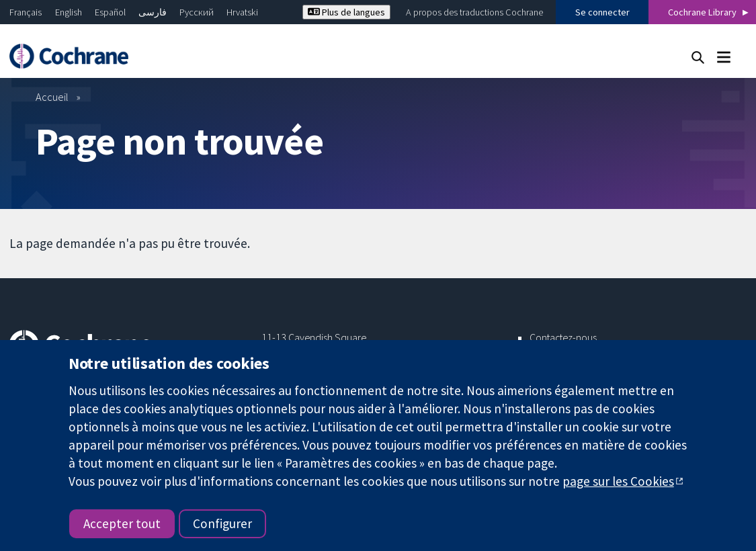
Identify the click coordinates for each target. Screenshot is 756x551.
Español (110, 12)
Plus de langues (346, 12)
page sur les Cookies (618, 481)
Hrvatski (242, 12)
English (69, 12)
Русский (197, 12)
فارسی (153, 12)
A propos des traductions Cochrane (474, 12)
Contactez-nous (563, 337)
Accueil (52, 97)
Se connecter (602, 12)
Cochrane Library (702, 12)
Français (26, 12)
